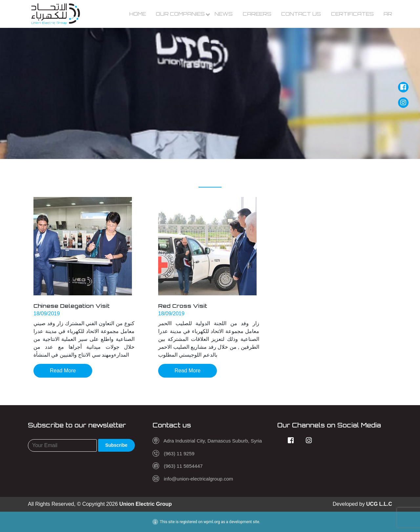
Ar (388, 14)
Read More (63, 371)
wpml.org (212, 522)
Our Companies (180, 14)
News (224, 14)
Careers (257, 14)
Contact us (301, 14)
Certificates (352, 14)
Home (138, 14)
